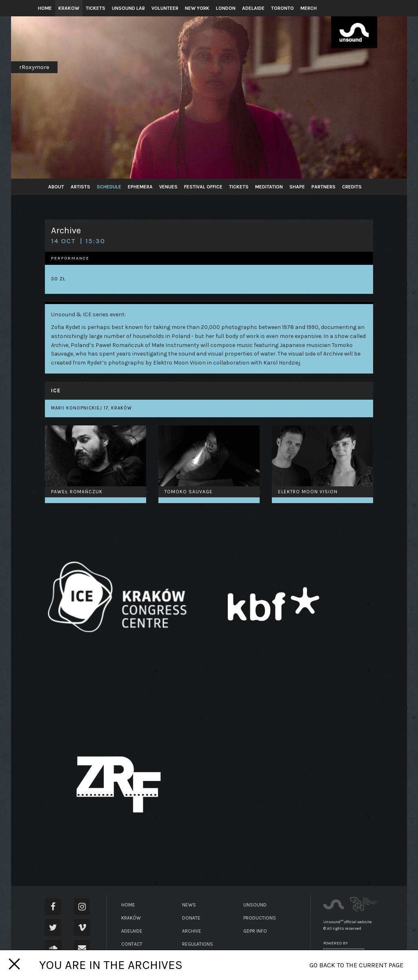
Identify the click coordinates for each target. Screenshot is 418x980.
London (226, 8)
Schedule (109, 187)
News (189, 905)
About (56, 187)
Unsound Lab (128, 8)
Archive (192, 931)
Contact (132, 944)
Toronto (282, 8)
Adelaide (253, 8)
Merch (309, 8)
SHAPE (297, 187)
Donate (191, 918)
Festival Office (203, 187)
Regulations (198, 944)
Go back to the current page (356, 965)
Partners (324, 187)
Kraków (131, 918)
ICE (56, 390)
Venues (168, 187)
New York (197, 8)
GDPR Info (255, 931)
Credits (352, 187)
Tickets (96, 8)
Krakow (69, 8)
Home (45, 8)
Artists (80, 187)
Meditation (269, 187)
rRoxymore (34, 67)
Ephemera (140, 187)
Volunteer (165, 8)
